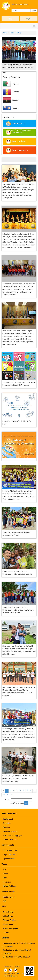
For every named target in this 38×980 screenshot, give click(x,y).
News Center (8, 912)
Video (5, 874)
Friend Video (8, 924)
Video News (8, 916)
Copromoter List (10, 855)
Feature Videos (9, 897)
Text (5, 870)
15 (4, 794)
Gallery (19, 33)
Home (5, 33)
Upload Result (9, 859)
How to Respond (10, 831)
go (26, 803)
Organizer (7, 823)
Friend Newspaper (10, 928)
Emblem (6, 827)
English (29, 19)
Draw (5, 878)
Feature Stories (9, 920)
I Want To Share (10, 886)
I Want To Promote (11, 840)
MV (4, 901)
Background (8, 819)
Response (7, 882)
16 (8, 794)
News (12, 33)
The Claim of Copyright (12, 835)
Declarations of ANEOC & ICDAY (16, 957)
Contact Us (7, 967)
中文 (10, 19)
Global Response (10, 850)
